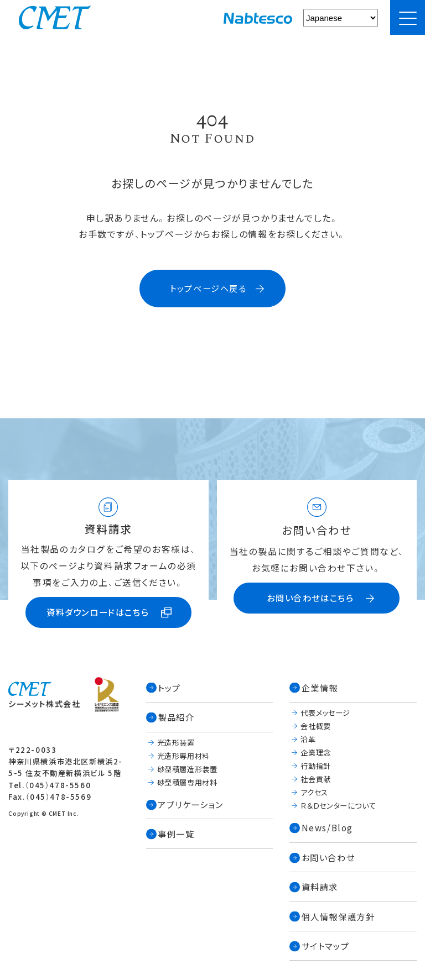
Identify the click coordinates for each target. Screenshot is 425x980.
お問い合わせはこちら (310, 598)
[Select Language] (341, 18)
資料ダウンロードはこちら (98, 612)
